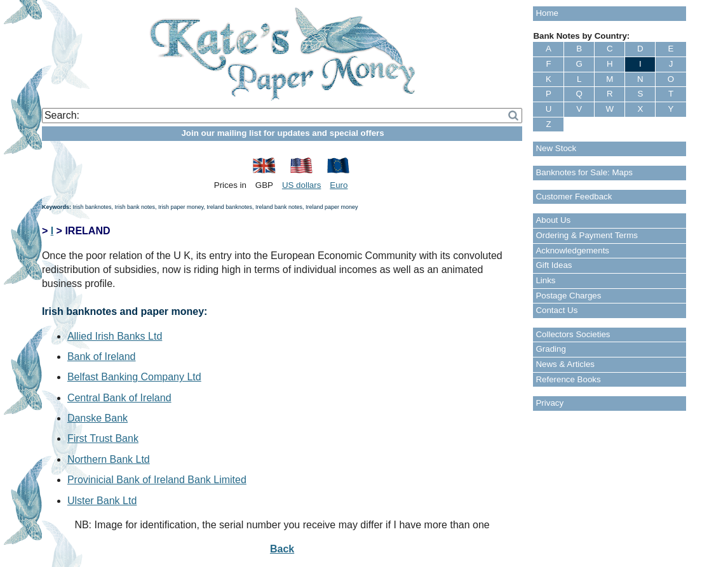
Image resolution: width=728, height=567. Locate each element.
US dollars (301, 185)
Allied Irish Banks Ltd (115, 336)
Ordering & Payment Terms (587, 235)
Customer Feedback (574, 197)
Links (545, 280)
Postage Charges (568, 296)
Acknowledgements (572, 250)
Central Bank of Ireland (119, 398)
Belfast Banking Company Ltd (134, 377)
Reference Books (568, 379)
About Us (553, 220)
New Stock (556, 148)
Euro (339, 185)
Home (547, 13)
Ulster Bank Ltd (102, 501)
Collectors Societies (573, 334)
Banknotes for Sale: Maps (584, 172)
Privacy (549, 403)
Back (282, 549)
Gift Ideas (554, 265)
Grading (550, 349)
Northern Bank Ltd (109, 459)
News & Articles (565, 364)
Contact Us (556, 310)
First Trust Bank (103, 438)
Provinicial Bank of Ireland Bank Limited (157, 480)
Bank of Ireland (102, 357)
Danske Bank (98, 418)
